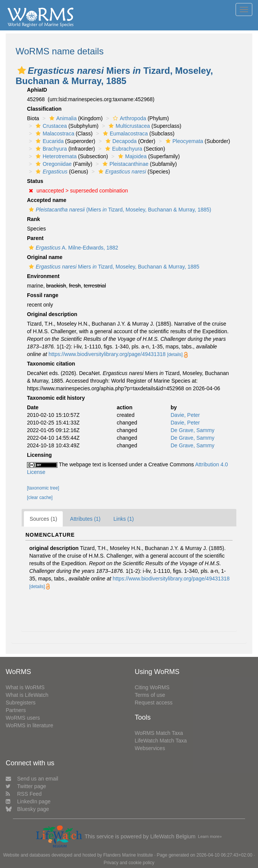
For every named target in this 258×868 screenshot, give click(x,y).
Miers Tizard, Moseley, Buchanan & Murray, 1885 (113, 267)
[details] (175, 355)
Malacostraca (54, 134)
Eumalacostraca (124, 134)
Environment (43, 276)
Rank (33, 219)
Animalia (62, 118)
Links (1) (124, 519)
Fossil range (43, 295)
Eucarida (49, 141)
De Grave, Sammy (192, 430)
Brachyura (50, 149)
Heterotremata (55, 156)
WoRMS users (23, 718)
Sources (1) (43, 519)
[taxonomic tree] (43, 488)
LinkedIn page (28, 801)
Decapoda (120, 141)
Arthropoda (128, 118)
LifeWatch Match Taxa (161, 741)
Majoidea (131, 156)
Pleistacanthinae (125, 164)
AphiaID (37, 90)
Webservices (150, 748)
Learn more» (210, 836)
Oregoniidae (53, 164)
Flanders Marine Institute (128, 855)
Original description (52, 314)
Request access (154, 703)
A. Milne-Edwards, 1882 (73, 248)
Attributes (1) (85, 519)
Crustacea (50, 126)
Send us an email (32, 779)
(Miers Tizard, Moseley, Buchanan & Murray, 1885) (119, 210)
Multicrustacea (128, 126)
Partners (16, 710)
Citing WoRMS (152, 687)
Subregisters (21, 703)
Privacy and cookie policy (129, 863)
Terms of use (150, 695)
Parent (35, 238)
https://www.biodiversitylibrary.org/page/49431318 (107, 354)
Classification (44, 109)
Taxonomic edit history (56, 398)
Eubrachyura (123, 149)
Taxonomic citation (51, 364)
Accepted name (47, 200)
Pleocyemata (184, 141)
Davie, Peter (185, 415)
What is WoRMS (25, 687)
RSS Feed (24, 794)
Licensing (39, 455)
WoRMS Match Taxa (159, 733)
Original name (45, 257)
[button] (22, 70)
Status (35, 181)
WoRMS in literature (29, 725)
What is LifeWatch (27, 695)
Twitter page (26, 786)
